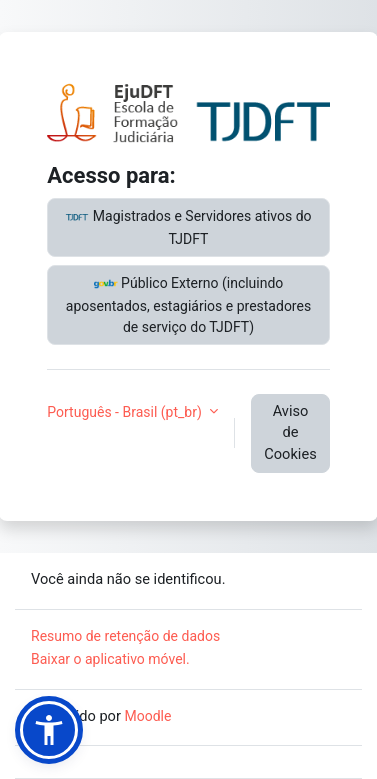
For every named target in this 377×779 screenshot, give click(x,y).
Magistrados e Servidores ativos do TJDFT (188, 226)
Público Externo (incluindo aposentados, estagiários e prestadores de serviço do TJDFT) (188, 303)
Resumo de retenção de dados (125, 636)
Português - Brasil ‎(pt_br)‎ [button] (126, 412)
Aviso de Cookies (290, 433)
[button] (49, 730)
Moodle (148, 716)
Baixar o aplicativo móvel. (110, 659)
